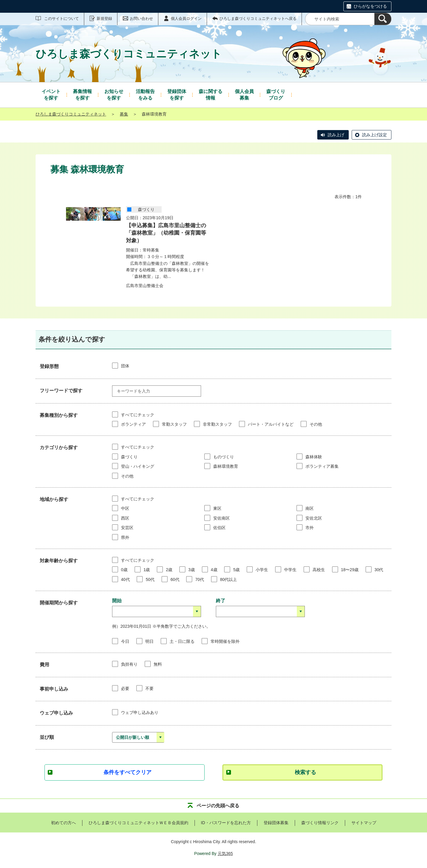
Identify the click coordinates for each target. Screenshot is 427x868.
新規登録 (104, 19)
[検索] (383, 19)
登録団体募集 (276, 823)
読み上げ (336, 135)
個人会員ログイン (186, 19)
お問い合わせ (141, 19)
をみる (145, 94)
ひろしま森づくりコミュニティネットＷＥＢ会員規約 (138, 823)
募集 (244, 94)
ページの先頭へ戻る (218, 806)
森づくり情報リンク (320, 823)
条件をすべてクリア (128, 772)
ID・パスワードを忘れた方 (226, 823)
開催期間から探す (59, 603)
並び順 (47, 737)
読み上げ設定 (375, 135)
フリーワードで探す (61, 391)
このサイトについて (62, 19)
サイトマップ (364, 823)
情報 (211, 94)
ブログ (276, 94)
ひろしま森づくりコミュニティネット (71, 114)
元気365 (225, 853)
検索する (305, 772)
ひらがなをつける (370, 6)
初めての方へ (63, 823)
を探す (51, 94)
